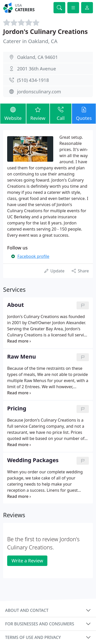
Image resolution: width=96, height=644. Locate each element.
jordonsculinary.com (39, 92)
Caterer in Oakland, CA (30, 41)
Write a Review (27, 561)
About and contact (27, 610)
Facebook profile (33, 256)
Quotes (84, 113)
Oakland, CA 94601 (38, 57)
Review (38, 113)
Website (13, 113)
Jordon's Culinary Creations (45, 31)
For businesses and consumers (40, 624)
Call (61, 113)
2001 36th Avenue (37, 69)
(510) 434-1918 (33, 80)
